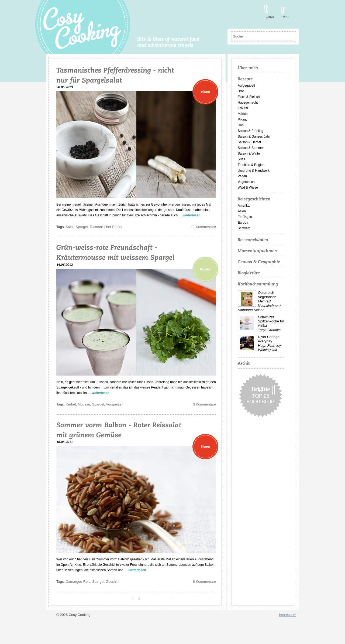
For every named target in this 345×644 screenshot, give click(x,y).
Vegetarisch (246, 182)
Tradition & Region (251, 165)
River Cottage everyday (269, 339)
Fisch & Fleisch (249, 97)
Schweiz (244, 228)
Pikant (242, 120)
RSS (285, 17)
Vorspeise (114, 404)
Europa (243, 223)
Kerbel (71, 404)
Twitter (269, 17)
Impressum (288, 615)
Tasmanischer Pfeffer (106, 227)
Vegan (242, 176)
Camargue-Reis (78, 582)
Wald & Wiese (248, 188)
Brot (241, 91)
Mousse (84, 404)
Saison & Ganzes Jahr (254, 137)
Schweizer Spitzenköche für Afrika (271, 321)
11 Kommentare (204, 227)
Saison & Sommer (251, 148)
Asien (242, 211)
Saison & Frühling (251, 131)
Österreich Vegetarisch (267, 295)
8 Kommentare (204, 582)
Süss (241, 159)
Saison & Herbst (249, 142)
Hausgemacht (248, 103)
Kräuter (243, 108)
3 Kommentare (204, 404)
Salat (70, 227)
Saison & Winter (249, 154)
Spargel (82, 227)
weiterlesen (192, 215)
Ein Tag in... (246, 217)
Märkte (243, 114)
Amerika (244, 206)
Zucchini (113, 582)
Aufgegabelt (246, 86)
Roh (241, 125)
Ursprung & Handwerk (254, 171)
